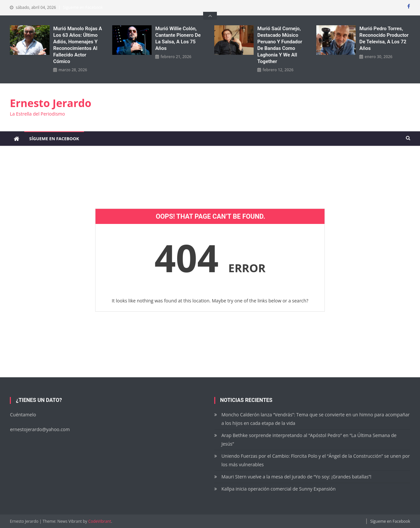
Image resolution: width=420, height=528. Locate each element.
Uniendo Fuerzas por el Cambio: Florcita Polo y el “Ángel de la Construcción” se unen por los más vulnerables (316, 460)
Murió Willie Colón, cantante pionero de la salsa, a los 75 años (178, 38)
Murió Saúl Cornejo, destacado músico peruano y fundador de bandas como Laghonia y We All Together (280, 45)
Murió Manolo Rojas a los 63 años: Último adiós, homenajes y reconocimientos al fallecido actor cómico (78, 45)
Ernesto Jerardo (51, 103)
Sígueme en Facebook (83, 7)
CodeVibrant (100, 521)
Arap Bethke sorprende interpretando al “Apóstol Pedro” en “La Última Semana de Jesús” (309, 440)
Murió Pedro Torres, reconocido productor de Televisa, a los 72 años (384, 38)
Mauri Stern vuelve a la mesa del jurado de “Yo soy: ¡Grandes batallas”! (297, 477)
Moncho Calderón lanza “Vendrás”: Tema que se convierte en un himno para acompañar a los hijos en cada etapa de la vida (316, 419)
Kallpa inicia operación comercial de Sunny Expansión (279, 489)
